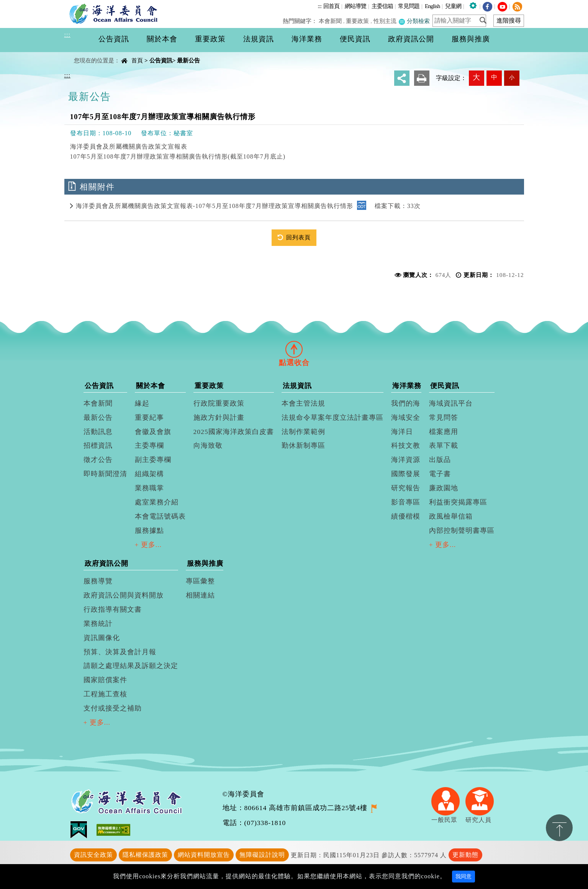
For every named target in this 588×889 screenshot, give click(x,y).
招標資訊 (98, 445)
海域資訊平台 (451, 403)
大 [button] (476, 77)
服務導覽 (98, 581)
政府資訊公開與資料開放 (124, 595)
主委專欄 (149, 445)
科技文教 (406, 445)
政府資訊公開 (106, 563)
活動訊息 (98, 432)
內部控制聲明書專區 (462, 530)
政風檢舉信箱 (451, 516)
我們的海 (406, 403)
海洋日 (402, 432)
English (432, 6)
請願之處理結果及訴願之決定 (131, 666)
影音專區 (406, 502)
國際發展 (406, 474)
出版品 (440, 460)
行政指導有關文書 (113, 609)
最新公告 (188, 60)
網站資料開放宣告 (204, 855)
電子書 (440, 474)
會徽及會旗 (153, 432)
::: (319, 6)
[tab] (294, 349)
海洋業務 (407, 386)
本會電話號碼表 (160, 516)
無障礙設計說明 (262, 855)
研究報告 (406, 488)
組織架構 (149, 474)
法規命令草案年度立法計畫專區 (332, 417)
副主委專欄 (153, 460)
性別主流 (385, 21)
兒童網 (453, 6)
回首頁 (331, 6)
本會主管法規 (303, 403)
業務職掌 (149, 488)
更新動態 (465, 855)
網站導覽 (355, 6)
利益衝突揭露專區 (458, 502)
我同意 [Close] (464, 877)
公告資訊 (161, 60)
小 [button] (512, 77)
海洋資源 (406, 460)
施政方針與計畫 (219, 417)
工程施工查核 (105, 694)
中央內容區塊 (84, 54)
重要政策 (358, 21)
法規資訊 (297, 386)
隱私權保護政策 (145, 855)
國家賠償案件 (105, 680)
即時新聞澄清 (105, 474)
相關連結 (200, 595)
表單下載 (444, 445)
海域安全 (406, 417)
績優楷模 (406, 516)
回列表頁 (298, 237)
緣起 (142, 403)
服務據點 (149, 530)
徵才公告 (98, 460)
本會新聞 (330, 21)
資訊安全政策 (93, 855)
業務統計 (98, 624)
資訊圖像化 (102, 638)
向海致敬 (208, 445)
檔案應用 (444, 432)
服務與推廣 (205, 563)
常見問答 (444, 417)
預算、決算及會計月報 (120, 652)
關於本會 (151, 386)
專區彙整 (200, 581)
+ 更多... (148, 545)
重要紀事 (149, 417)
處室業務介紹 (157, 502)
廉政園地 (444, 488)
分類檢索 (414, 21)
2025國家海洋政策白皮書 (234, 432)
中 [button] (494, 77)
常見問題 (409, 6)
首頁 (137, 60)
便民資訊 (445, 386)
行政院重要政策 (219, 403)
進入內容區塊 (20, 4)
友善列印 (422, 78)
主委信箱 (382, 6)
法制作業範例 (303, 432)
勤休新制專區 (303, 445)
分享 (402, 78)
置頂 (559, 828)
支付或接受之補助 (113, 708)
